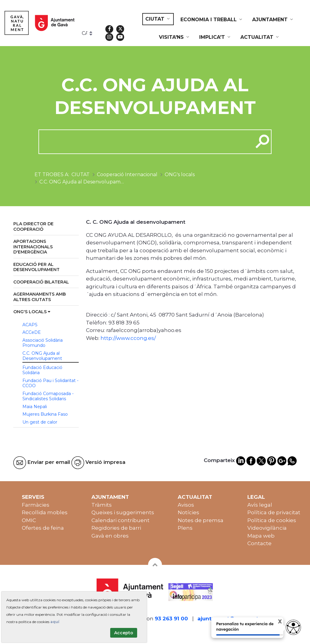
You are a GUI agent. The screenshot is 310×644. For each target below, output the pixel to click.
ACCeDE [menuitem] (32, 332)
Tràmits (102, 505)
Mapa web (261, 536)
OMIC (29, 520)
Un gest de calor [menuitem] (40, 422)
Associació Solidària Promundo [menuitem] (43, 343)
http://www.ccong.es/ (128, 338)
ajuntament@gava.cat (228, 619)
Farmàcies (36, 505)
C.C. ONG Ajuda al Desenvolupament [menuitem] (42, 356)
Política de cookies (272, 520)
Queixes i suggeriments (123, 512)
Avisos (186, 505)
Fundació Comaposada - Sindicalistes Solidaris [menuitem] (48, 396)
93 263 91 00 (171, 619)
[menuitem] (158, 19)
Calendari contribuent (120, 520)
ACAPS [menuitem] (30, 325)
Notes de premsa (201, 520)
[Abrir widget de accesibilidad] (293, 627)
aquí (55, 622)
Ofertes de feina (43, 528)
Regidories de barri (116, 528)
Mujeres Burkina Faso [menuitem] (45, 414)
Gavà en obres (110, 536)
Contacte (259, 543)
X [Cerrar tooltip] (275, 622)
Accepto (124, 633)
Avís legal (260, 505)
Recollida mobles (45, 512)
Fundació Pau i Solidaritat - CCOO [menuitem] (50, 383)
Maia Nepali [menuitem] (35, 407)
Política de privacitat (274, 512)
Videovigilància (267, 528)
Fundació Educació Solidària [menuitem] (42, 370)
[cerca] (144, 142)
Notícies (188, 512)
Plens (185, 528)
